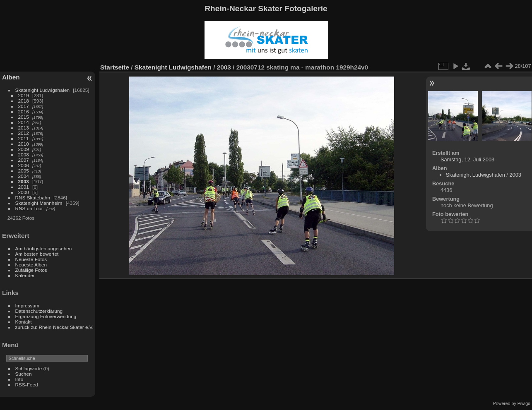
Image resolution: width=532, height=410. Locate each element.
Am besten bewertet (37, 254)
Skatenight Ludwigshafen (42, 90)
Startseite (115, 67)
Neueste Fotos (31, 259)
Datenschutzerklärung (39, 311)
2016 (24, 111)
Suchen (24, 374)
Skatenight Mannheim (39, 203)
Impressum (27, 306)
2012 (24, 133)
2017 (24, 106)
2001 (24, 187)
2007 (24, 160)
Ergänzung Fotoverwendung (46, 316)
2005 (24, 171)
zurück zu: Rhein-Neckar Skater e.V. (54, 327)
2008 (24, 155)
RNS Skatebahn (33, 198)
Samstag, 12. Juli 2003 (467, 159)
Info (19, 379)
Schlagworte (29, 368)
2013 (24, 128)
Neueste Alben (31, 265)
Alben (11, 77)
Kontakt (24, 322)
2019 (24, 95)
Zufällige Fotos (31, 270)
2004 (24, 176)
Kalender (25, 275)
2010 (24, 144)
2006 (24, 165)
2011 (24, 138)
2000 (24, 192)
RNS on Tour (29, 208)
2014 (24, 122)
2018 (24, 101)
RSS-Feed (27, 385)
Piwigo (524, 403)
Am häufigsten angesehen (44, 248)
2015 (24, 117)
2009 (24, 149)
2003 (24, 181)
